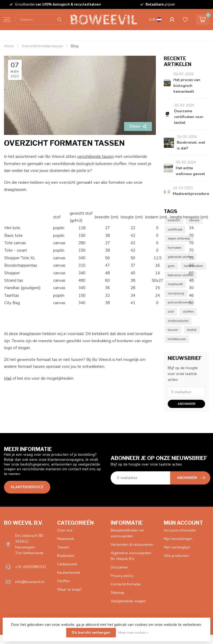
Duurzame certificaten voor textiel (189, 117)
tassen (173, 330)
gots (171, 266)
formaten (175, 248)
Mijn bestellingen (178, 539)
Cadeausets (67, 564)
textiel (192, 330)
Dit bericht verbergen (91, 633)
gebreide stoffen (180, 257)
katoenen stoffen (181, 275)
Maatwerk (66, 539)
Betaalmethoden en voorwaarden (127, 533)
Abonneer (186, 404)
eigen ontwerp (179, 238)
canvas (194, 220)
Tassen (63, 547)
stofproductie (178, 321)
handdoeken (193, 266)
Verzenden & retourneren (132, 545)
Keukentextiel (69, 573)
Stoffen (64, 581)
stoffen (188, 311)
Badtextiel (66, 556)
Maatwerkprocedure (191, 194)
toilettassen (177, 339)
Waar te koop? (69, 589)
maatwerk (175, 284)
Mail (8, 378)
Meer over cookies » (133, 633)
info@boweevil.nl (30, 582)
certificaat (175, 229)
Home (9, 46)
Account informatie (180, 530)
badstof (174, 220)
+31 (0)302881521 (31, 567)
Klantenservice (27, 487)
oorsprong (176, 293)
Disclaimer (119, 567)
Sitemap (117, 593)
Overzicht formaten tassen (42, 46)
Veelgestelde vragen (128, 601)
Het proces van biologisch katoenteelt (187, 86)
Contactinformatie (126, 584)
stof (171, 311)
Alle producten (176, 556)
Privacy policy (122, 576)
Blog (75, 46)
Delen (138, 126)
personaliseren (179, 302)
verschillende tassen (95, 156)
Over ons (65, 530)
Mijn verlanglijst (177, 547)
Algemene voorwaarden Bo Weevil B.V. (131, 556)
